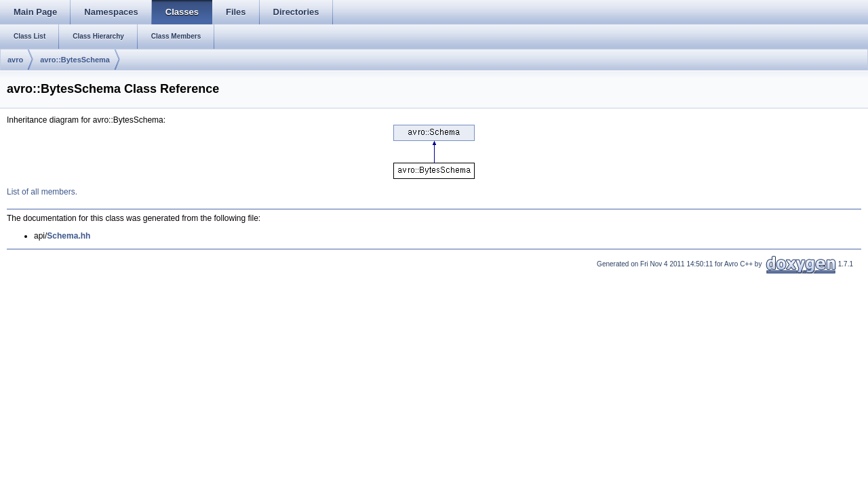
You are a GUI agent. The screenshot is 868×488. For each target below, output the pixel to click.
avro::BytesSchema (75, 60)
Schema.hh (68, 236)
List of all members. (42, 192)
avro (15, 60)
